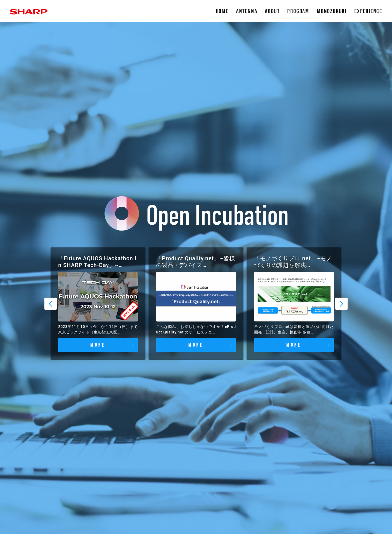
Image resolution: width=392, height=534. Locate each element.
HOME (222, 11)
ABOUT (272, 11)
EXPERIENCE (368, 11)
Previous (51, 304)
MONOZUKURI (332, 11)
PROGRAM (298, 11)
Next (341, 304)
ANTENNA (247, 11)
